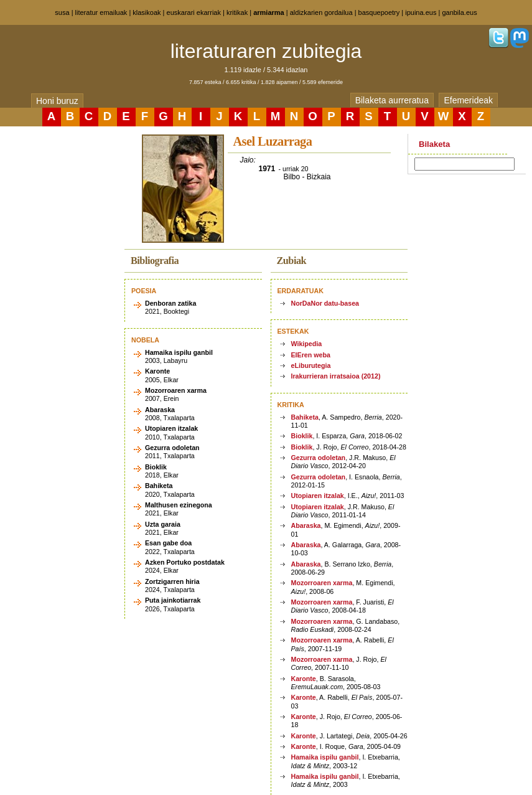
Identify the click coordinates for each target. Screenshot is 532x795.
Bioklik (302, 436)
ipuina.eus (421, 12)
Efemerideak (468, 100)
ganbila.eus (459, 12)
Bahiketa (305, 417)
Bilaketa (434, 144)
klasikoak (147, 12)
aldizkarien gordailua (321, 12)
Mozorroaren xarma (322, 583)
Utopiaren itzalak (318, 496)
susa (62, 12)
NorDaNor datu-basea (325, 303)
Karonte (304, 679)
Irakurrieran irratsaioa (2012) (336, 376)
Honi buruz (57, 101)
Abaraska (306, 525)
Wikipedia (307, 344)
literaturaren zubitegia (266, 51)
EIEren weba (311, 355)
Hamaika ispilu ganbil (325, 757)
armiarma (269, 12)
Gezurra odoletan (319, 458)
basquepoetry (379, 12)
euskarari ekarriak (194, 12)
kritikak (237, 12)
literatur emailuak (101, 12)
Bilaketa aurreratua (392, 100)
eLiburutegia (311, 365)
